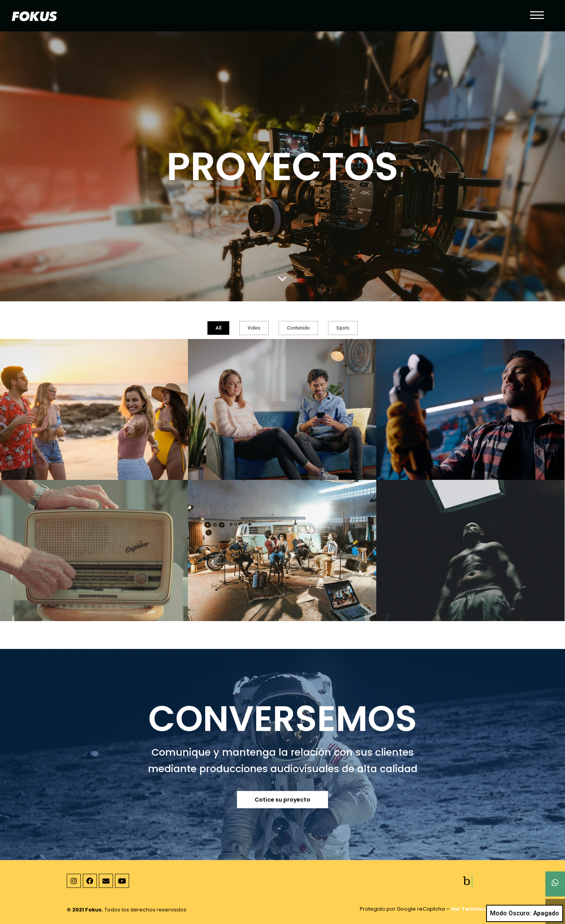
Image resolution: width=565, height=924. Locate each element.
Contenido (298, 328)
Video (254, 328)
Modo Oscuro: (525, 913)
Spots (343, 328)
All (218, 328)
